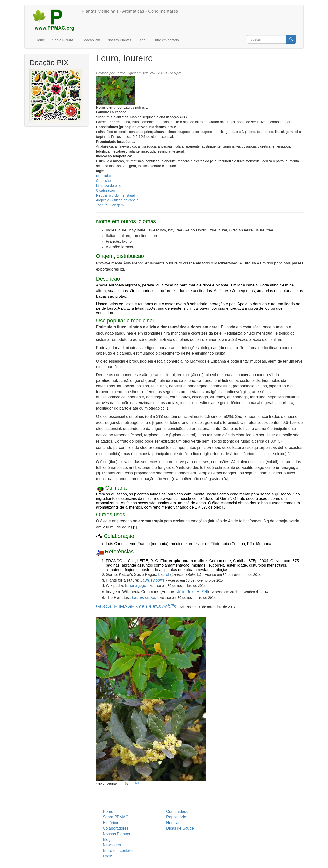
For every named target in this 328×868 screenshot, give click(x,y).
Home (40, 40)
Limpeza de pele (109, 186)
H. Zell (202, 592)
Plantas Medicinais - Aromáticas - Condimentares (130, 11)
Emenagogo (136, 586)
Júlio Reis (186, 592)
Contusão (104, 181)
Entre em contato (166, 40)
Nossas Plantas (119, 40)
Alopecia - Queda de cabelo (117, 200)
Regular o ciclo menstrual (116, 195)
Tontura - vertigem (110, 205)
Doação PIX (91, 40)
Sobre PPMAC (63, 40)
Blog (142, 40)
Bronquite (104, 176)
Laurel (164, 575)
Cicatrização (106, 190)
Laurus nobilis (152, 580)
